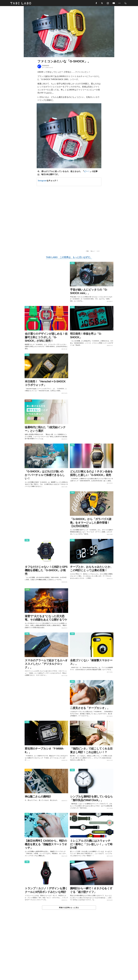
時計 (88, 251)
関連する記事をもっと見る (69, 908)
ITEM (72, 263)
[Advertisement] (69, 950)
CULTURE (28, 401)
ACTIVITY (28, 770)
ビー (99, 251)
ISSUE (27, 590)
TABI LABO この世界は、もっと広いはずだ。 (69, 258)
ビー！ (87, 172)
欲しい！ (93, 251)
